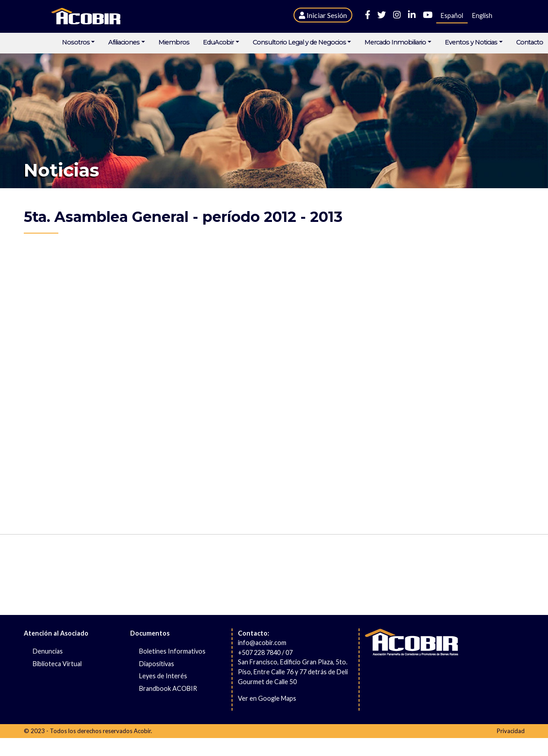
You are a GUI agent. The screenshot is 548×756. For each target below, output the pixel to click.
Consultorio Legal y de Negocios (299, 42)
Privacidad (511, 731)
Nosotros (76, 42)
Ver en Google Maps (267, 698)
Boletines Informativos (172, 651)
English (482, 15)
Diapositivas (157, 664)
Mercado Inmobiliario (395, 42)
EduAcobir (218, 42)
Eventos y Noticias (471, 42)
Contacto (530, 42)
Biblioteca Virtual (57, 664)
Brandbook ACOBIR (168, 688)
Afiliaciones (124, 42)
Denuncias (48, 651)
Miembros (174, 42)
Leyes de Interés (163, 676)
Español (452, 15)
